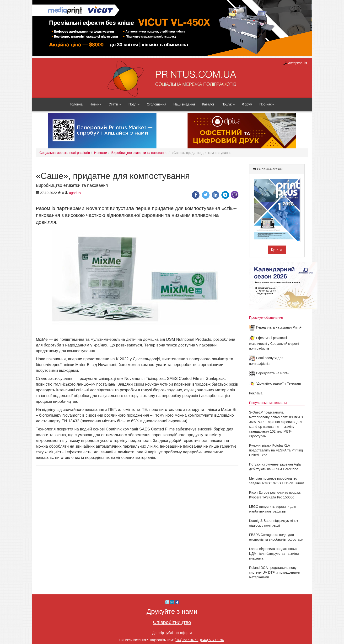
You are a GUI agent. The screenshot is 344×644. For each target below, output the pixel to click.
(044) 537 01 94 (212, 640)
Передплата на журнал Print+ (275, 327)
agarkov (75, 193)
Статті (115, 104)
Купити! (277, 250)
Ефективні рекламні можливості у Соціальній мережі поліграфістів (274, 343)
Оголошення (156, 104)
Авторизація (298, 63)
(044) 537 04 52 (186, 640)
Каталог (208, 104)
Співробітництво (172, 622)
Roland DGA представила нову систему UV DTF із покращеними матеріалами (275, 572)
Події (134, 104)
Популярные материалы (268, 403)
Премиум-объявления (266, 318)
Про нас (267, 104)
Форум (247, 104)
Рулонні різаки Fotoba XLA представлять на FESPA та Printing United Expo (276, 450)
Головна (76, 104)
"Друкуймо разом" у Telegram (275, 383)
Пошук (228, 104)
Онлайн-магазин (270, 169)
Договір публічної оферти (172, 633)
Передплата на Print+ (269, 373)
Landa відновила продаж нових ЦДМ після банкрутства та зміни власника (274, 554)
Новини (95, 104)
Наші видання (184, 104)
